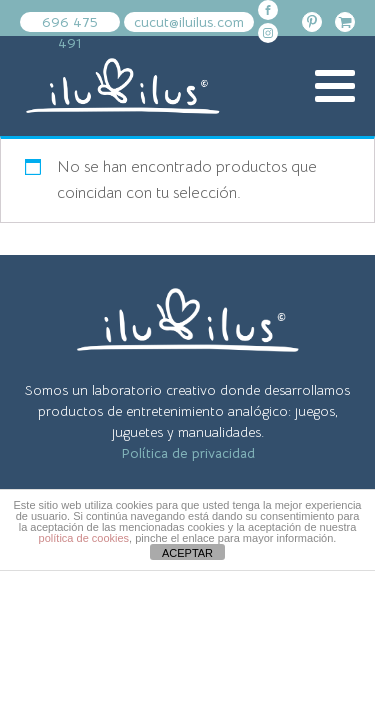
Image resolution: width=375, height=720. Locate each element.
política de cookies (84, 538)
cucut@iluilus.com (189, 22)
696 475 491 (70, 22)
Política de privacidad (188, 453)
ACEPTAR (187, 553)
